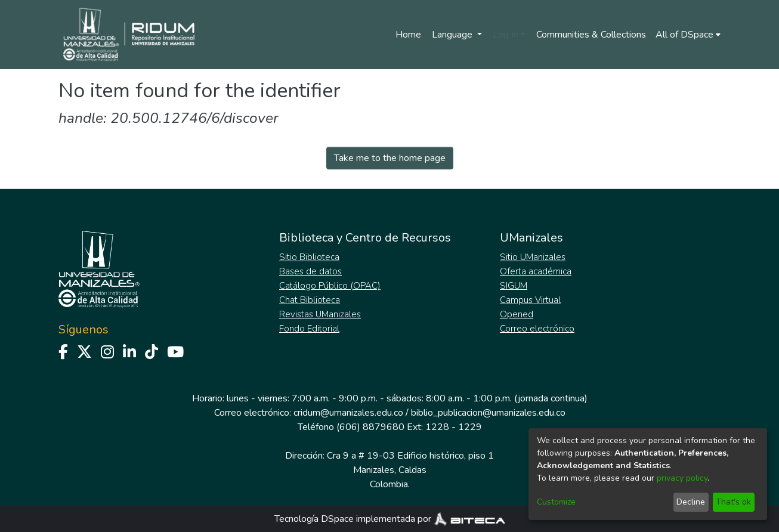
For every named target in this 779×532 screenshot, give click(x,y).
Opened (517, 314)
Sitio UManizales (533, 257)
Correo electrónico (537, 329)
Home (408, 35)
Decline (691, 502)
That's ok (733, 502)
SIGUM (514, 286)
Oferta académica (536, 271)
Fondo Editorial (309, 329)
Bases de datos (310, 271)
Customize (556, 502)
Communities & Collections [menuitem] (591, 35)
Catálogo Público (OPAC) (330, 286)
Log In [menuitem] (506, 35)
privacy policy (682, 478)
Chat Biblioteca (310, 300)
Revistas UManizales (320, 314)
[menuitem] (688, 35)
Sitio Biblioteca (309, 257)
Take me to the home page (390, 158)
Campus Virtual (530, 300)
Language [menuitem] (453, 35)
